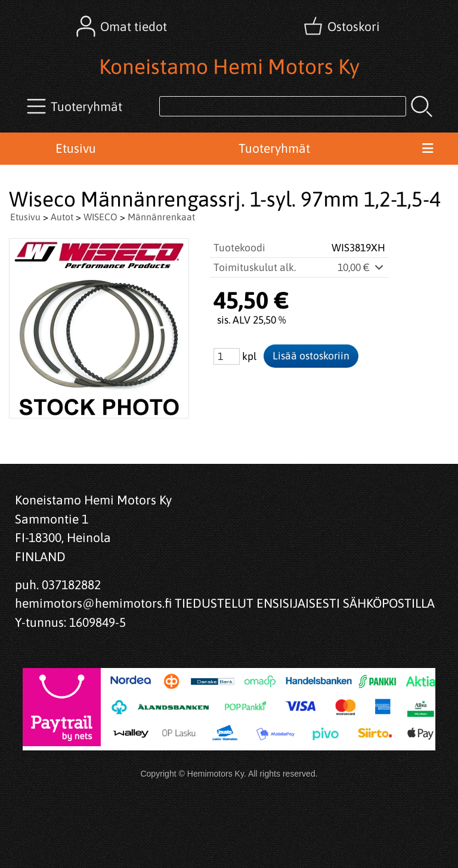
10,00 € (361, 267)
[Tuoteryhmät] (76, 106)
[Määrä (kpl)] (227, 356)
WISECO (100, 217)
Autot (62, 217)
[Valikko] (427, 149)
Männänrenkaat (161, 217)
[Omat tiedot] (123, 26)
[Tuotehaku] (283, 106)
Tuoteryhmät (274, 148)
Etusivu (76, 148)
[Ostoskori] (343, 26)
